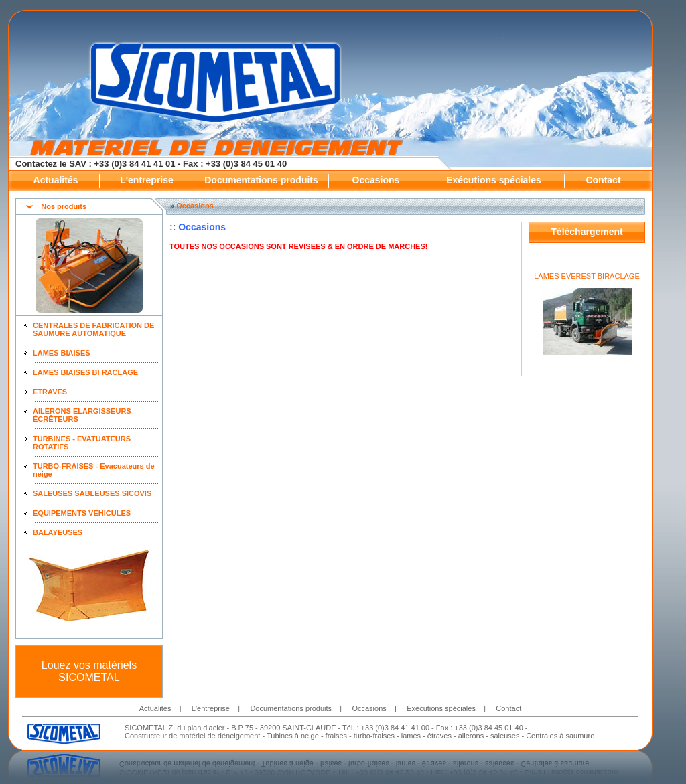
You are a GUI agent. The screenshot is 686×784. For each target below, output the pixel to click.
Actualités (56, 180)
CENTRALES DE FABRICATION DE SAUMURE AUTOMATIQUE (93, 329)
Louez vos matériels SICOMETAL (89, 671)
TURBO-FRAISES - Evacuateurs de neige (94, 470)
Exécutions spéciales (494, 180)
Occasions (376, 180)
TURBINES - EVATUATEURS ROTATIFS (82, 443)
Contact (603, 180)
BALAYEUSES (58, 532)
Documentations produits (261, 180)
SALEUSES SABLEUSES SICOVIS (92, 493)
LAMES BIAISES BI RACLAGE (85, 372)
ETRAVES (50, 392)
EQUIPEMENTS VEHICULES (82, 513)
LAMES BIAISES (62, 353)
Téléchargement (587, 232)
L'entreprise (147, 180)
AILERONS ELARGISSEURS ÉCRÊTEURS (82, 415)
